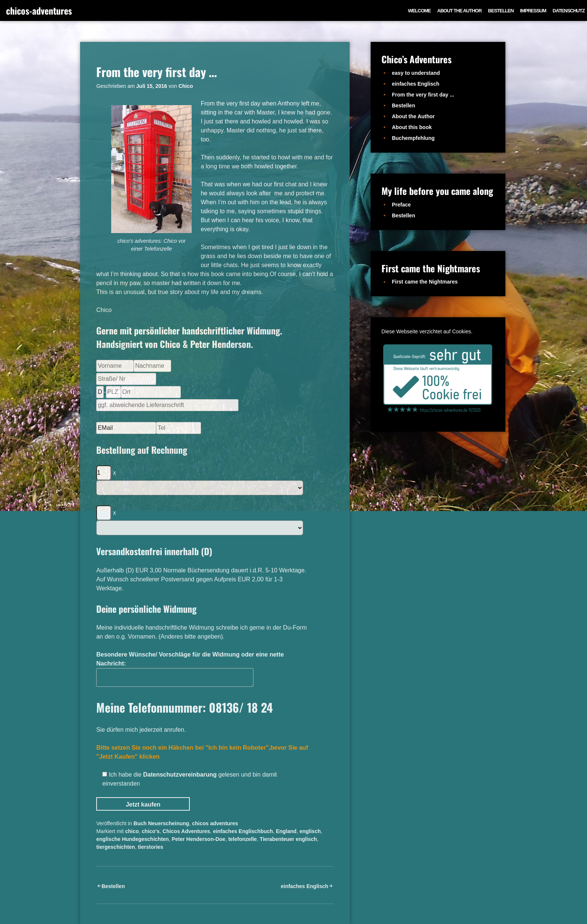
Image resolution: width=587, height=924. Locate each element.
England (286, 831)
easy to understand (416, 73)
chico (132, 831)
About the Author (460, 11)
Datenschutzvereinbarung (180, 775)
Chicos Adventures (186, 831)
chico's (151, 831)
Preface (402, 205)
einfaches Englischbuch (243, 831)
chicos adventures (215, 823)
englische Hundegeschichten (133, 839)
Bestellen (501, 11)
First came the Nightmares (425, 282)
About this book (412, 127)
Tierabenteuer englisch (288, 839)
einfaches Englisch (305, 886)
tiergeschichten (115, 847)
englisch (310, 831)
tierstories (150, 847)
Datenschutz (569, 11)
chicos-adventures (39, 10)
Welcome (419, 11)
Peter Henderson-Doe (199, 839)
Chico (186, 86)
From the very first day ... (423, 95)
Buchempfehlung (413, 138)
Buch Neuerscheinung (162, 823)
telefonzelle (243, 839)
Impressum (533, 11)
